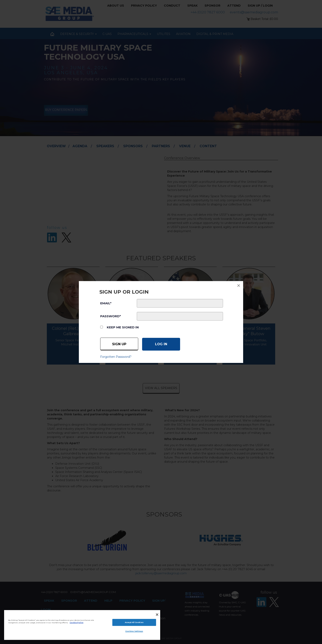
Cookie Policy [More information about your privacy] (76, 623)
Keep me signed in (123, 327)
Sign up (119, 344)
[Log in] (161, 344)
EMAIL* (106, 303)
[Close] (157, 615)
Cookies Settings (134, 631)
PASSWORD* (111, 316)
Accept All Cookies (134, 622)
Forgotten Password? (116, 357)
